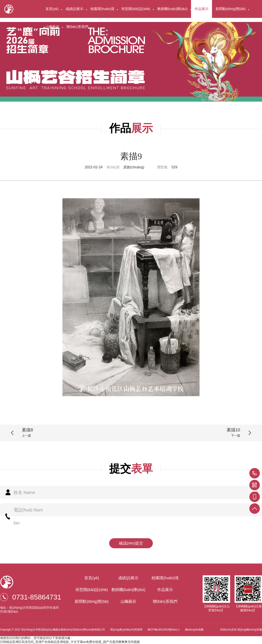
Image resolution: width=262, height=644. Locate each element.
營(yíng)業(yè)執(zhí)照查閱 (126, 630)
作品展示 (202, 9)
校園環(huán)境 (102, 9)
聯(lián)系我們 (77, 27)
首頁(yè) (52, 9)
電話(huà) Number (28, 516)
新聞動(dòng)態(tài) (231, 9)
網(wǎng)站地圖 (194, 630)
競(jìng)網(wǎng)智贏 (250, 630)
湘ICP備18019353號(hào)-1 (164, 630)
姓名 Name (24, 492)
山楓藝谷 (52, 27)
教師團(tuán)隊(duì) (172, 9)
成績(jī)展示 (75, 9)
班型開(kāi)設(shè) (136, 9)
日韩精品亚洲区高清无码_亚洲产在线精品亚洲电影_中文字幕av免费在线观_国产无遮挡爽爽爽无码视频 (70, 642)
